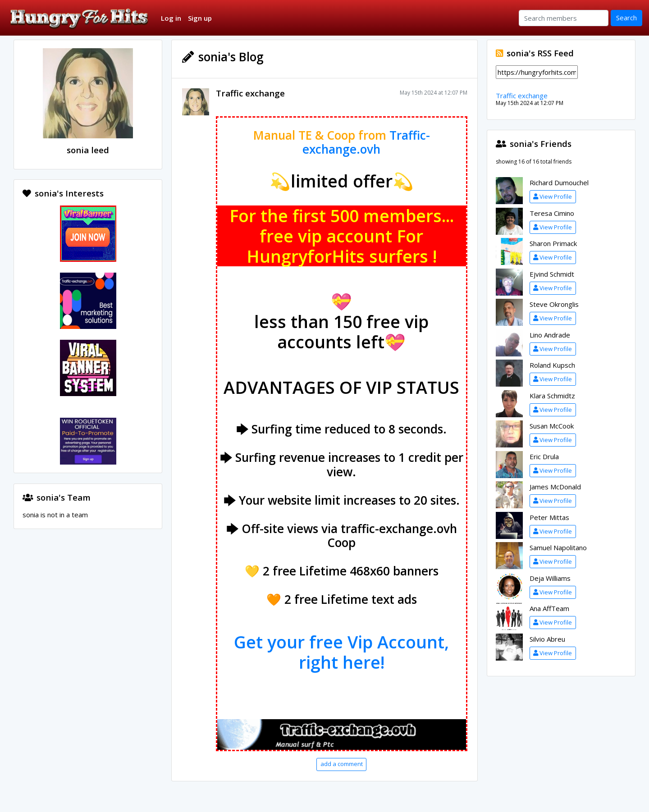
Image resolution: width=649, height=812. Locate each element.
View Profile (553, 196)
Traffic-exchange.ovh (366, 142)
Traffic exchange (250, 93)
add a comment (342, 764)
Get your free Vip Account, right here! (341, 652)
